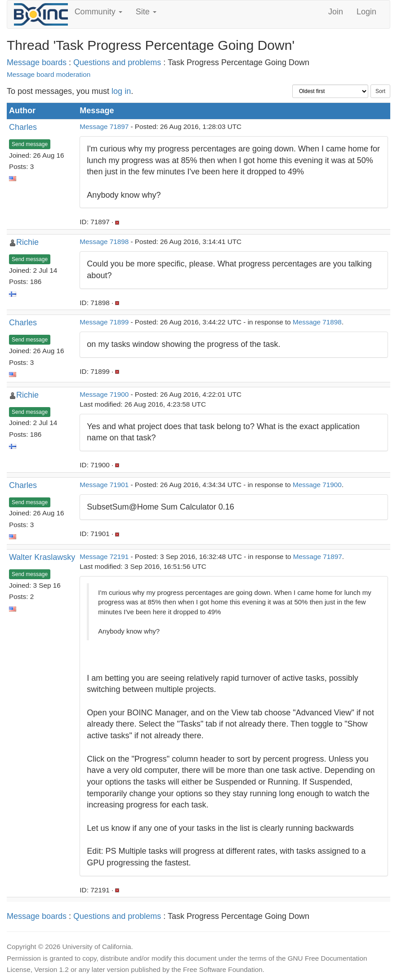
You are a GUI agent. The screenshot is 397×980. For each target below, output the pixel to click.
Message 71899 (104, 322)
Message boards (37, 62)
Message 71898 (104, 242)
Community (98, 12)
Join (336, 12)
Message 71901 (104, 485)
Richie (27, 242)
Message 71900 (104, 394)
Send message (30, 144)
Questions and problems (117, 62)
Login (366, 12)
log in (121, 91)
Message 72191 (104, 557)
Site (146, 12)
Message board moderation (49, 74)
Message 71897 (104, 126)
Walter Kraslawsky (42, 557)
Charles (23, 127)
